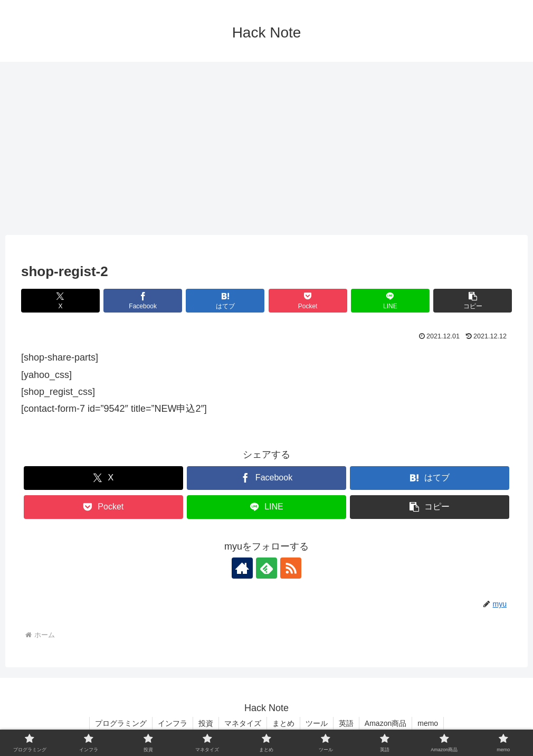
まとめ (283, 723)
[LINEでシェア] (390, 301)
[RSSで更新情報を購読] (291, 568)
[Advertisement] (266, 148)
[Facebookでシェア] (143, 301)
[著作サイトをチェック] (242, 568)
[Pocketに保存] (308, 301)
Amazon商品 (386, 723)
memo (428, 723)
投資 (206, 723)
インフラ (173, 723)
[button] (473, 301)
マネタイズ (243, 723)
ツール (317, 723)
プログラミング (121, 723)
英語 (346, 723)
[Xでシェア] (60, 301)
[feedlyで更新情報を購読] (266, 568)
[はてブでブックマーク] (225, 301)
